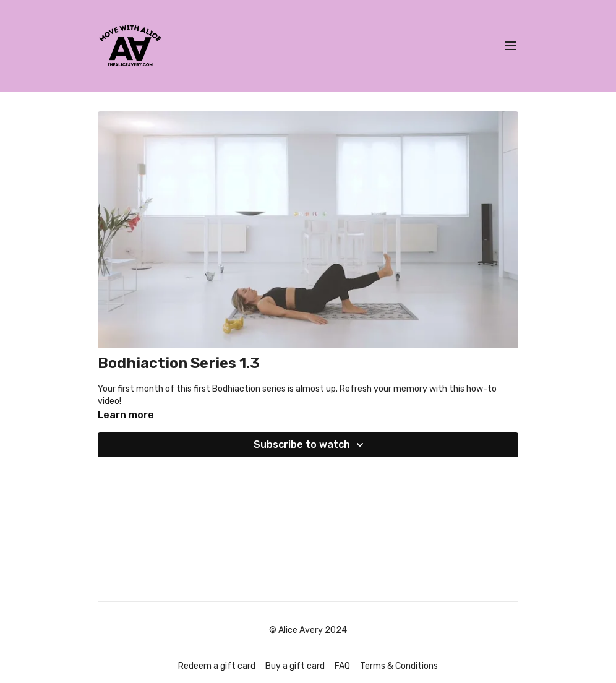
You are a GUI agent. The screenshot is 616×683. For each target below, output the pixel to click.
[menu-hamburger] (511, 46)
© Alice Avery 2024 (308, 630)
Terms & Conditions (399, 666)
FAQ (342, 666)
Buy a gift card (295, 666)
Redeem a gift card (217, 666)
